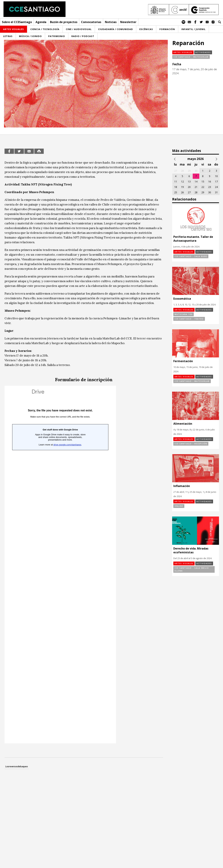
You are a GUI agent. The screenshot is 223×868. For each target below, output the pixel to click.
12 (182, 182)
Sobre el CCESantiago (17, 22)
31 (216, 192)
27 (189, 192)
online (179, 506)
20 (189, 187)
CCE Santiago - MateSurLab (191, 57)
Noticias (111, 22)
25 (176, 192)
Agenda (41, 22)
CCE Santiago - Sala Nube (191, 256)
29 (203, 192)
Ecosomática (182, 299)
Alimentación (183, 424)
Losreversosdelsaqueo (17, 766)
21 (196, 187)
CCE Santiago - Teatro (189, 319)
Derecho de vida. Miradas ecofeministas (191, 550)
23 (210, 187)
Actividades (203, 52)
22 (203, 187)
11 (176, 182)
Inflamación (182, 486)
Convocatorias (91, 22)
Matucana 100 (184, 314)
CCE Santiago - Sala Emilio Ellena (192, 569)
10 (216, 176)
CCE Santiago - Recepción (191, 444)
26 (182, 192)
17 (216, 182)
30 (210, 192)
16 (210, 182)
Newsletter (128, 22)
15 (203, 182)
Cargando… (60, 565)
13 (189, 182)
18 (176, 187)
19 (182, 187)
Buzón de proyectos (64, 22)
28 (196, 192)
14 (196, 182)
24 (216, 187)
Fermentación (183, 361)
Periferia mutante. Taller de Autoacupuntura (193, 239)
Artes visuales (183, 52)
